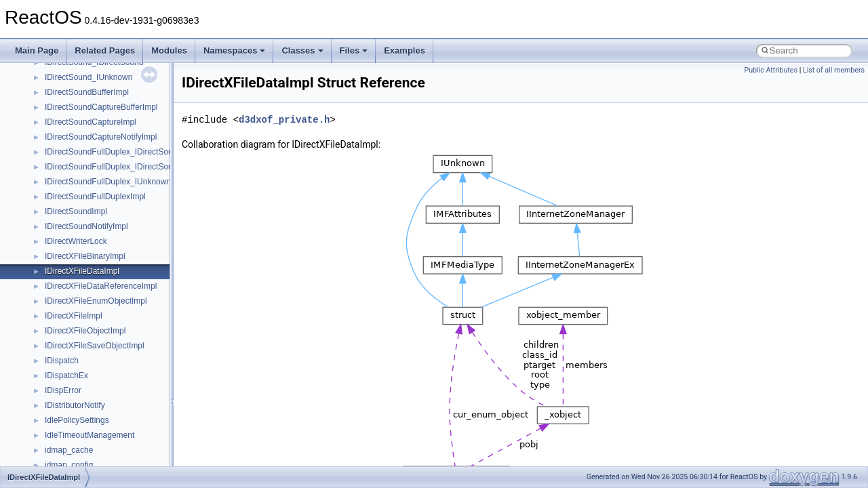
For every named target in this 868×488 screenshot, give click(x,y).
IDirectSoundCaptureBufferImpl (101, 107)
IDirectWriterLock (76, 241)
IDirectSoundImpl (76, 211)
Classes (302, 50)
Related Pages (105, 50)
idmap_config (69, 465)
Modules (169, 50)
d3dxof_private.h (284, 120)
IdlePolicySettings (77, 420)
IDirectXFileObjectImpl (85, 331)
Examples (405, 50)
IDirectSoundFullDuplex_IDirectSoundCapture (128, 167)
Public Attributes (771, 70)
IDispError (63, 390)
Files (354, 50)
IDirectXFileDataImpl (82, 271)
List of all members (834, 70)
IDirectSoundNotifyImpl (86, 226)
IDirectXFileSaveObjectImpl (95, 346)
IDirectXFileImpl (74, 316)
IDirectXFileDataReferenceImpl (101, 286)
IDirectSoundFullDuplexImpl (95, 197)
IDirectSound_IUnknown (88, 77)
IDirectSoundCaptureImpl (91, 122)
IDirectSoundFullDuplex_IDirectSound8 (116, 152)
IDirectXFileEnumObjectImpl (96, 301)
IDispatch (62, 361)
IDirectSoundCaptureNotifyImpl (101, 137)
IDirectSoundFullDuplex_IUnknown (108, 182)
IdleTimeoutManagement (90, 435)
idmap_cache (69, 450)
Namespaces (235, 50)
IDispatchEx (66, 375)
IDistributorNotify (75, 405)
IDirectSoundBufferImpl (87, 92)
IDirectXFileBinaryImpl (85, 256)
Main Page (37, 50)
